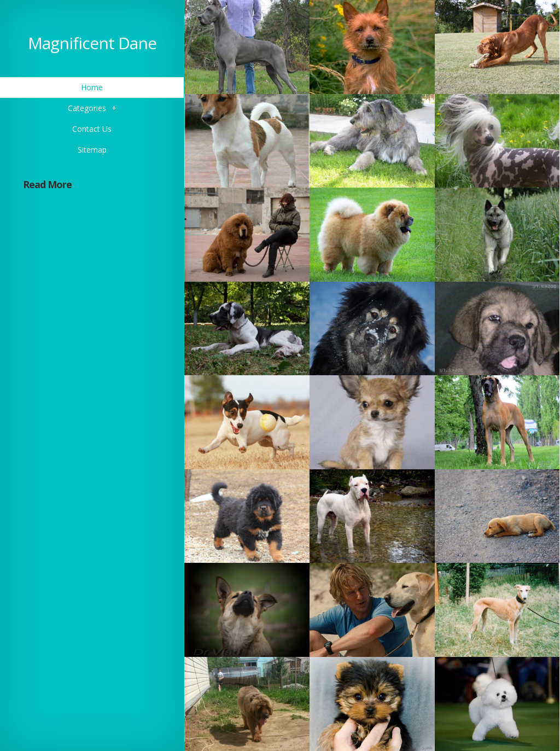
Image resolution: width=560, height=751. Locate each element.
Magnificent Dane (92, 43)
